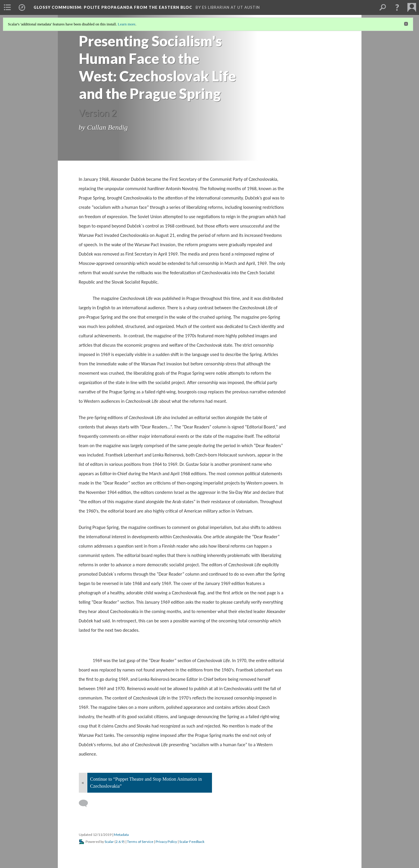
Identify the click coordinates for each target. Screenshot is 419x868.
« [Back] (83, 783)
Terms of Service (140, 842)
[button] (397, 7)
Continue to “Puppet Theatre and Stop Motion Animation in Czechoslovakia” (146, 783)
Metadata (121, 835)
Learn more (126, 24)
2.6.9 (120, 842)
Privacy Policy (166, 842)
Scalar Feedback (192, 842)
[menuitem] (7, 7)
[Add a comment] (86, 803)
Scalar (109, 842)
